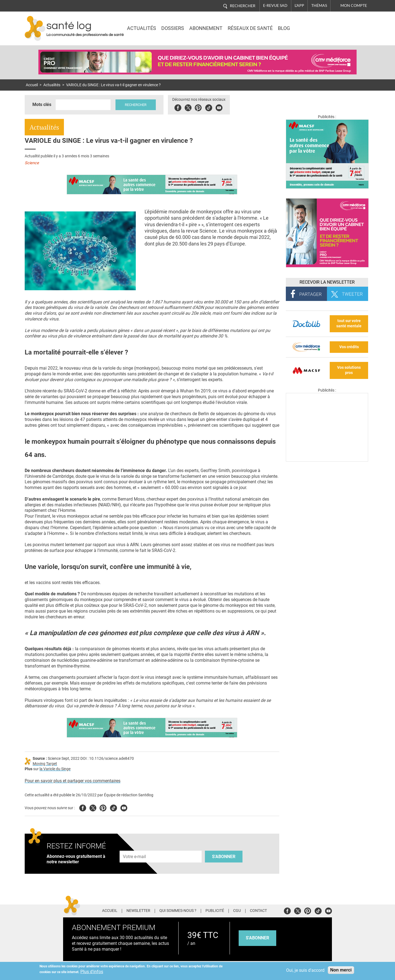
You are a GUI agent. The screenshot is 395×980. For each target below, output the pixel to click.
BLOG (284, 28)
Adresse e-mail (135, 848)
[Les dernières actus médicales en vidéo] (327, 460)
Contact (258, 911)
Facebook (178, 107)
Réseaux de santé (250, 28)
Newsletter (138, 911)
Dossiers (173, 28)
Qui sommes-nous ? (178, 911)
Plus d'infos (92, 972)
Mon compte (354, 5)
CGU (237, 911)
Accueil (32, 85)
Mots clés (42, 104)
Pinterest (198, 107)
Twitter (188, 107)
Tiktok (209, 107)
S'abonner (224, 857)
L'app (299, 5)
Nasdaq (322, 24)
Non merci (341, 970)
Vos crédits (349, 347)
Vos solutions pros (349, 370)
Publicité (215, 911)
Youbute (219, 107)
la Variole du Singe (55, 769)
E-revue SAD (275, 5)
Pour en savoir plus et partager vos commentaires (73, 781)
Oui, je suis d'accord (305, 970)
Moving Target (45, 764)
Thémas (319, 5)
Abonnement (206, 28)
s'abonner (257, 938)
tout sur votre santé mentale (349, 323)
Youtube (124, 807)
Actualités (142, 28)
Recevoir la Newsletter (327, 282)
